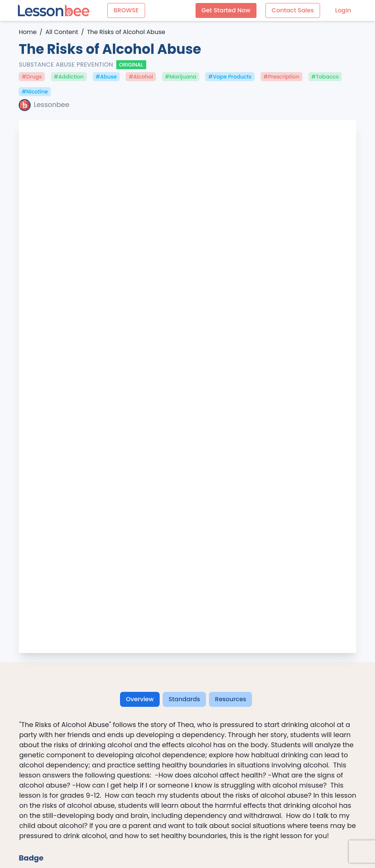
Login (343, 10)
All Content (62, 32)
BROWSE (126, 10)
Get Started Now (226, 10)
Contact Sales (293, 10)
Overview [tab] (140, 699)
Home (28, 32)
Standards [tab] (184, 699)
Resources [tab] (230, 699)
